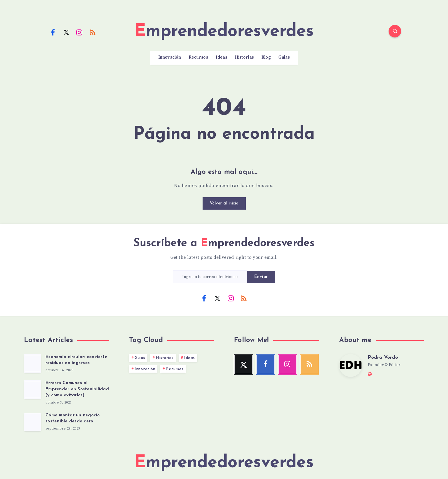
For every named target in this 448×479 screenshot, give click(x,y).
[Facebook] (53, 32)
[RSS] (93, 32)
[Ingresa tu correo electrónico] (210, 277)
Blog (266, 57)
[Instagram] (79, 32)
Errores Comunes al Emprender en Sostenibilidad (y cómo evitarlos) (77, 389)
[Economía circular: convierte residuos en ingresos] (33, 363)
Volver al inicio (224, 203)
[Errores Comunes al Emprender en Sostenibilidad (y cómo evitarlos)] (33, 389)
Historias (244, 57)
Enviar (261, 277)
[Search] (395, 31)
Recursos (198, 57)
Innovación (170, 57)
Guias (284, 57)
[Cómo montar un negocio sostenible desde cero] (33, 422)
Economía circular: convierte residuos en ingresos (76, 360)
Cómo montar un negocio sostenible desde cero (73, 419)
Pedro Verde (383, 358)
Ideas (222, 57)
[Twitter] (66, 32)
